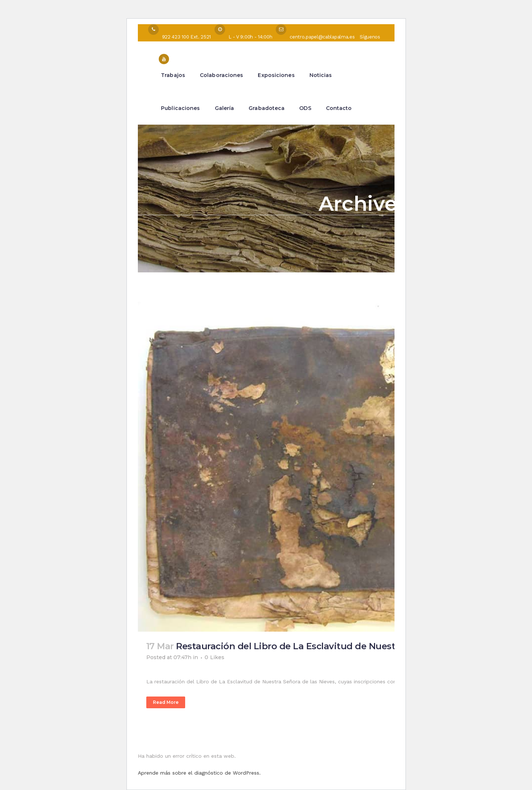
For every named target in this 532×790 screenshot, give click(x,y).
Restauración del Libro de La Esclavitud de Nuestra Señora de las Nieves (337, 646)
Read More (166, 702)
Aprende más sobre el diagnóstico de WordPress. (199, 773)
